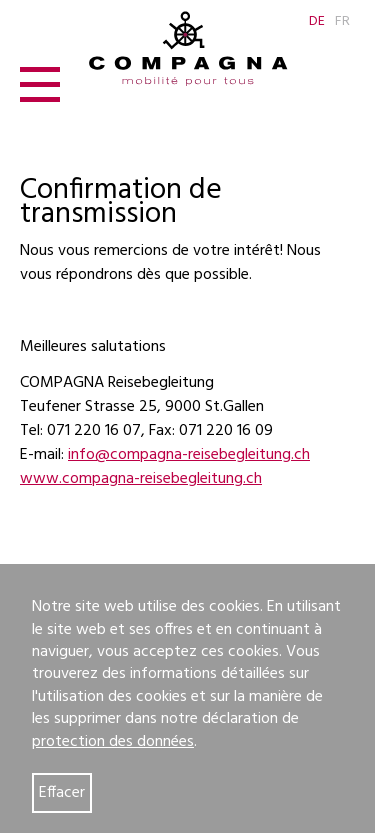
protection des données (113, 742)
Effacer (62, 793)
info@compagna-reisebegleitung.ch (189, 455)
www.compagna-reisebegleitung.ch (141, 479)
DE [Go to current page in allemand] (317, 21)
